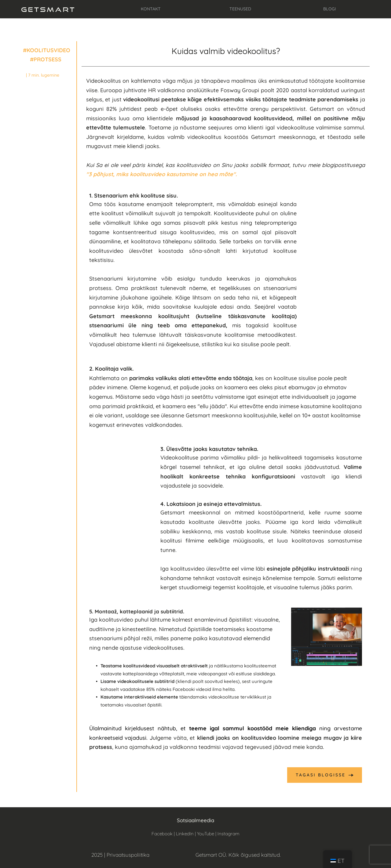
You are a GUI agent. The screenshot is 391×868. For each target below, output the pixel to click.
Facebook (162, 834)
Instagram (228, 834)
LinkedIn (185, 834)
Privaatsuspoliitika (128, 855)
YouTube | (207, 834)
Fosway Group (239, 90)
